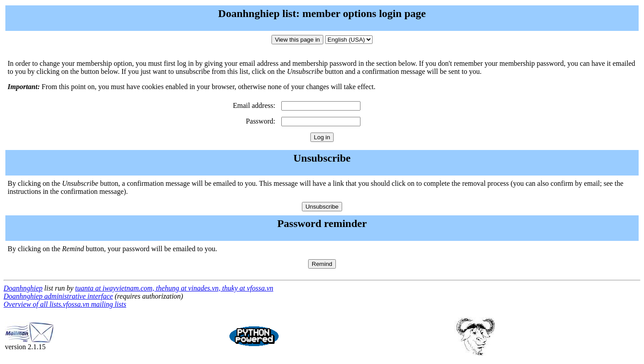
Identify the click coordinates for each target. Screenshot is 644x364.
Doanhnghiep (23, 288)
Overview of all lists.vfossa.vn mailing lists (65, 304)
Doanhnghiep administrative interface (58, 296)
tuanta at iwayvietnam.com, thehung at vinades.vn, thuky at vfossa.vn (174, 288)
